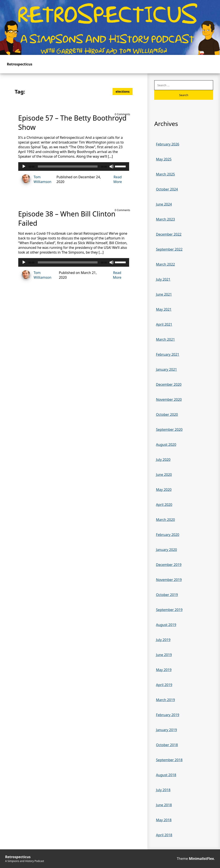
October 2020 (167, 414)
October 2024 (167, 189)
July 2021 (163, 279)
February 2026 (168, 144)
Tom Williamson (35, 179)
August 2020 (166, 445)
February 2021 (168, 354)
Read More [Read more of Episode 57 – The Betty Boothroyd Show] (118, 179)
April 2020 (164, 505)
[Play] (24, 166)
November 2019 (169, 580)
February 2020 (168, 535)
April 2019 (164, 685)
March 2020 (165, 520)
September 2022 (169, 249)
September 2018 (169, 760)
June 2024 (164, 204)
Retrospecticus (20, 64)
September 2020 (169, 429)
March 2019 (165, 700)
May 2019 (164, 670)
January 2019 (167, 730)
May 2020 (164, 490)
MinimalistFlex (201, 859)
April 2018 (164, 835)
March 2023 (165, 219)
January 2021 (167, 369)
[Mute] (112, 166)
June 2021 (164, 294)
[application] (74, 166)
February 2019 (168, 715)
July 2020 (163, 460)
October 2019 (167, 595)
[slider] (68, 166)
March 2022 (165, 264)
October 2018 (167, 745)
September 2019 (169, 610)
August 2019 (166, 625)
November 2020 (169, 399)
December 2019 (169, 565)
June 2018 (164, 805)
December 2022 (169, 234)
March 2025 (165, 174)
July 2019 (163, 640)
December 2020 (169, 384)
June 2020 (164, 475)
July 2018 (163, 790)
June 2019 (164, 655)
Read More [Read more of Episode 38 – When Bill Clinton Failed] (117, 275)
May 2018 (164, 820)
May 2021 (164, 309)
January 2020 (167, 550)
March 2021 (165, 339)
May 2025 (164, 159)
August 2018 (166, 775)
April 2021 (164, 324)
